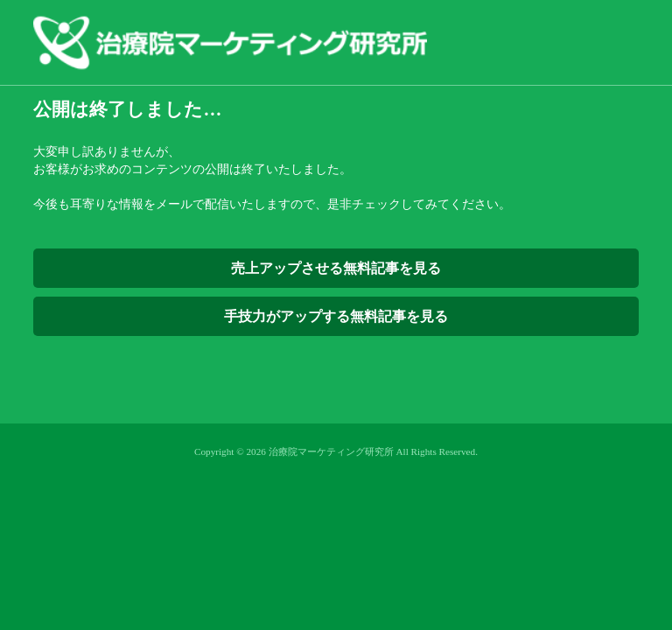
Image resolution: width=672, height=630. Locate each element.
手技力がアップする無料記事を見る (336, 316)
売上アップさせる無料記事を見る (336, 268)
